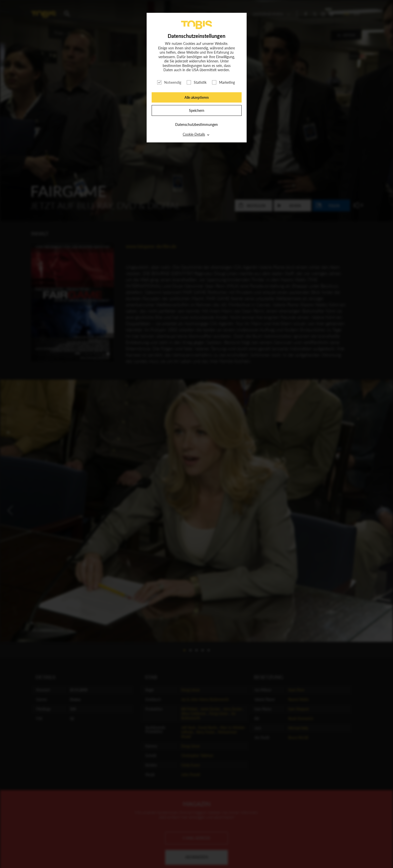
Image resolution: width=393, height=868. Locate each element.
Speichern (197, 110)
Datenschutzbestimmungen (197, 124)
